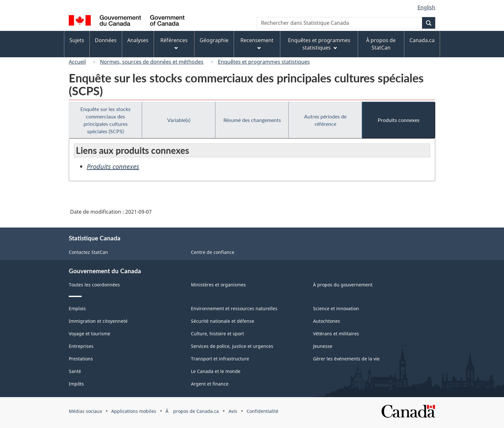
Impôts (76, 384)
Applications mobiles (134, 411)
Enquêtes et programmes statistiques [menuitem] (319, 44)
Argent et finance (210, 384)
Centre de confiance (213, 252)
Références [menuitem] (174, 43)
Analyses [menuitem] (138, 40)
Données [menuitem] (106, 40)
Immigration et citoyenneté (98, 321)
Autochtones (327, 321)
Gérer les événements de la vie (346, 359)
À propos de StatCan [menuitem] (381, 44)
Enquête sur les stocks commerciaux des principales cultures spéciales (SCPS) (105, 120)
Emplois (77, 308)
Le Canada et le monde (216, 371)
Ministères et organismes (218, 285)
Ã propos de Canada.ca (192, 411)
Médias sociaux (85, 411)
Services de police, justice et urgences (232, 346)
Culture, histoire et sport (217, 334)
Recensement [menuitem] (257, 43)
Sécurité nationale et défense (223, 321)
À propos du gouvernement (343, 285)
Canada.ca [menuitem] (422, 40)
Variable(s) (179, 120)
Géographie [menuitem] (214, 40)
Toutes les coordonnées (94, 285)
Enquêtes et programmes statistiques (264, 62)
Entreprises (81, 346)
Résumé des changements (252, 120)
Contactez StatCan (88, 252)
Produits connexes (399, 120)
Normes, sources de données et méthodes (152, 62)
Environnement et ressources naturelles (234, 308)
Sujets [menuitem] (77, 40)
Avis (233, 411)
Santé (75, 371)
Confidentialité (262, 411)
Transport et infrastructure (220, 359)
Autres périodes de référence (325, 120)
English (426, 7)
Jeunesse (323, 346)
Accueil (77, 62)
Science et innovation (336, 308)
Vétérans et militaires (336, 334)
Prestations (81, 359)
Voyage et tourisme (90, 334)
